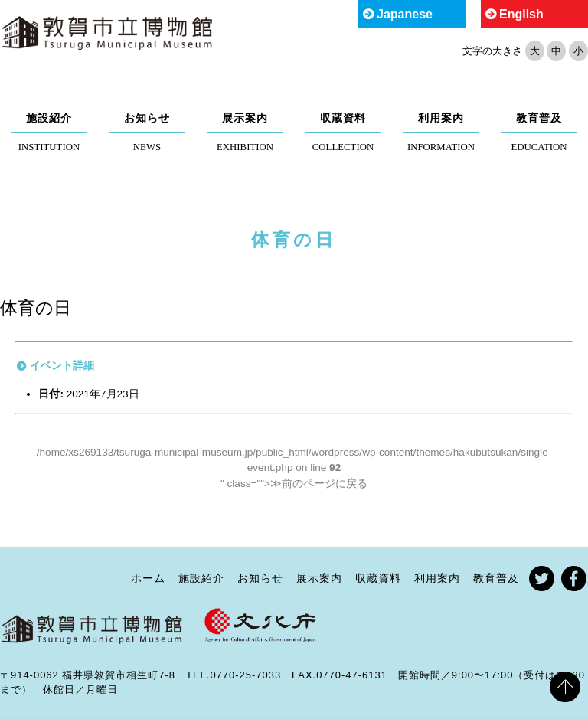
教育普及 (539, 118)
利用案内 (441, 118)
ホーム (148, 578)
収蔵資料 (343, 118)
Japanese (405, 14)
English (521, 14)
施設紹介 (49, 118)
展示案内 (245, 118)
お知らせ (147, 118)
